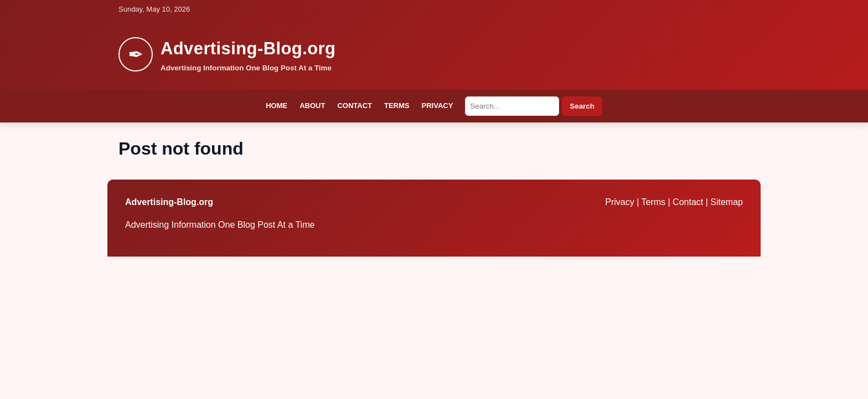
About (312, 106)
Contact (355, 106)
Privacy (438, 106)
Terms (397, 106)
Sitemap (727, 202)
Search (582, 106)
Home (277, 106)
